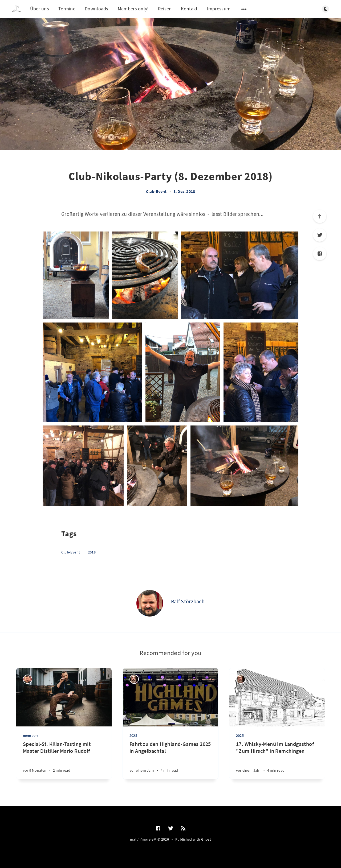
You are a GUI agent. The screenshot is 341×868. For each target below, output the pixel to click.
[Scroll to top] (320, 216)
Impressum (219, 9)
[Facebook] (320, 254)
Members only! (133, 9)
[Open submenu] (244, 9)
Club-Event (156, 191)
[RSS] (183, 829)
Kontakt (189, 9)
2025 (133, 735)
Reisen (165, 9)
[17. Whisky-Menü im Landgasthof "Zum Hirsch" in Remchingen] (277, 760)
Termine (67, 9)
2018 (92, 552)
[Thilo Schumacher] (134, 679)
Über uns (40, 9)
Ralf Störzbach (188, 601)
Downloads (97, 9)
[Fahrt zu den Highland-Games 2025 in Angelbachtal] (170, 760)
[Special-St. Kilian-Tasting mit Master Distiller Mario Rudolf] (64, 760)
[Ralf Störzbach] (150, 603)
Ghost (206, 839)
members (31, 735)
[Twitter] (320, 235)
